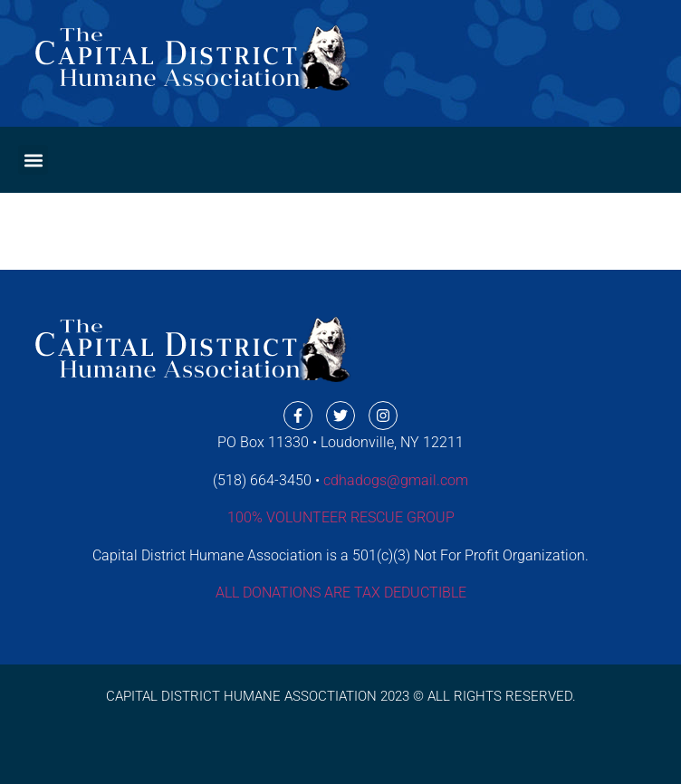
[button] (33, 160)
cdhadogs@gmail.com (396, 480)
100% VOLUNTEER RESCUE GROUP (341, 517)
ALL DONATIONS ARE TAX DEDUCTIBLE (341, 593)
